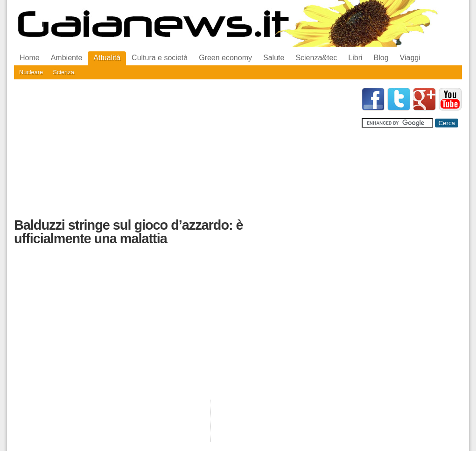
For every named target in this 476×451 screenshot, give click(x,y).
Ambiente (67, 58)
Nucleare (31, 72)
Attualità (107, 58)
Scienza (63, 72)
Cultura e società (160, 58)
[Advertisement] (164, 153)
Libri (355, 58)
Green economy (225, 58)
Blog (381, 58)
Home (30, 58)
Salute (274, 58)
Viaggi (410, 58)
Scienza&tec (316, 58)
